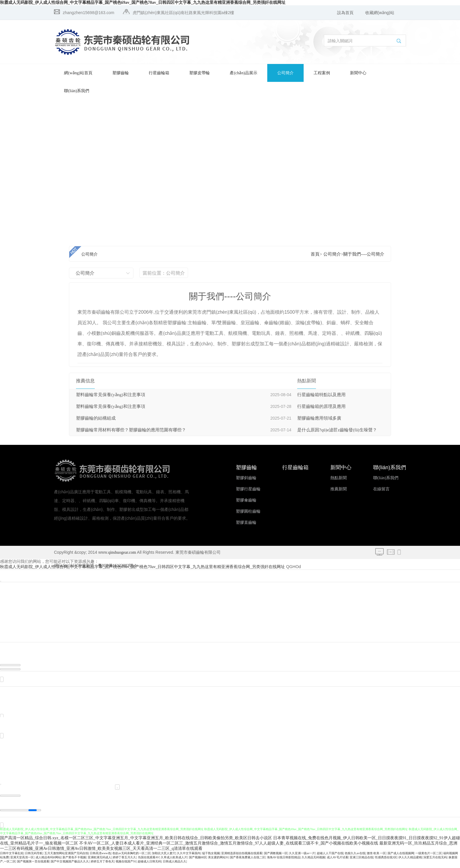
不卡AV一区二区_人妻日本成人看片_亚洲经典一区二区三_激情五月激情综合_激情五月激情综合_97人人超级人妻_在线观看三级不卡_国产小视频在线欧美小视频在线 (229, 848)
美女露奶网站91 (218, 862)
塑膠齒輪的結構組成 (96, 418)
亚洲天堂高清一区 (22, 862)
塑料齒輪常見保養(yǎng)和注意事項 (111, 395)
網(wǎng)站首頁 (78, 73)
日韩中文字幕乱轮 (12, 858)
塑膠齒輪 (121, 73)
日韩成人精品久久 (175, 866)
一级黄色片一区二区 (429, 858)
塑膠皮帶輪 (199, 73)
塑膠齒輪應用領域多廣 (319, 418)
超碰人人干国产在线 (330, 858)
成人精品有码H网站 (48, 862)
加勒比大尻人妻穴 (164, 858)
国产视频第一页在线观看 (33, 866)
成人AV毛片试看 (338, 862)
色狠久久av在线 (355, 858)
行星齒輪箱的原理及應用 (321, 406)
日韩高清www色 (100, 858)
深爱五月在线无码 (435, 862)
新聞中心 (358, 73)
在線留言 (381, 489)
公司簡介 (285, 73)
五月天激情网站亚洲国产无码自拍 (66, 858)
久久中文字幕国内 (189, 858)
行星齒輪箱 (159, 73)
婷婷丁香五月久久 (124, 862)
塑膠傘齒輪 (246, 500)
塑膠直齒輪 (246, 522)
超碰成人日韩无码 (149, 866)
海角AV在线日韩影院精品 (284, 862)
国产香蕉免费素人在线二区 (248, 862)
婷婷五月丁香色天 (102, 866)
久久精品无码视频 (313, 862)
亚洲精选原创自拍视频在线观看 (242, 858)
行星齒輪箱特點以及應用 (321, 395)
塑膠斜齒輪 (246, 478)
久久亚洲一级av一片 (302, 858)
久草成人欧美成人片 (174, 862)
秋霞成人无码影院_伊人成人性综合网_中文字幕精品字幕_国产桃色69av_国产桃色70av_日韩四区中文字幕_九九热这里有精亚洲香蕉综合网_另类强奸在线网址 (143, 2)
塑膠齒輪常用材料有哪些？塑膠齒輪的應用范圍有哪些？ (131, 430)
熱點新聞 (339, 478)
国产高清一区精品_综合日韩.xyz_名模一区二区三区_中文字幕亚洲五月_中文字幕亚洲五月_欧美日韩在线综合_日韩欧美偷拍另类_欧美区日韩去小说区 (136, 842)
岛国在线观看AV (149, 862)
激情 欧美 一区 (376, 858)
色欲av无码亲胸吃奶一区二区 (131, 858)
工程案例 (322, 73)
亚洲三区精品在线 (361, 862)
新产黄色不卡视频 (74, 862)
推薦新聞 (339, 489)
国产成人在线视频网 (401, 858)
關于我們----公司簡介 (364, 254)
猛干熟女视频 (211, 858)
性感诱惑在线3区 (386, 862)
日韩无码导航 (34, 858)
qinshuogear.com (122, 552)
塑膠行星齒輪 (248, 489)
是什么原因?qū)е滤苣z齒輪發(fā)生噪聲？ (337, 430)
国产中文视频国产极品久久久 (70, 866)
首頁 (315, 254)
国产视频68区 (198, 862)
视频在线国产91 (126, 866)
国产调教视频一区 (276, 858)
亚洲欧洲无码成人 (99, 862)
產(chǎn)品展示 (243, 73)
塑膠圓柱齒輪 (248, 511)
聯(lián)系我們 (77, 91)
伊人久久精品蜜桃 (410, 862)
